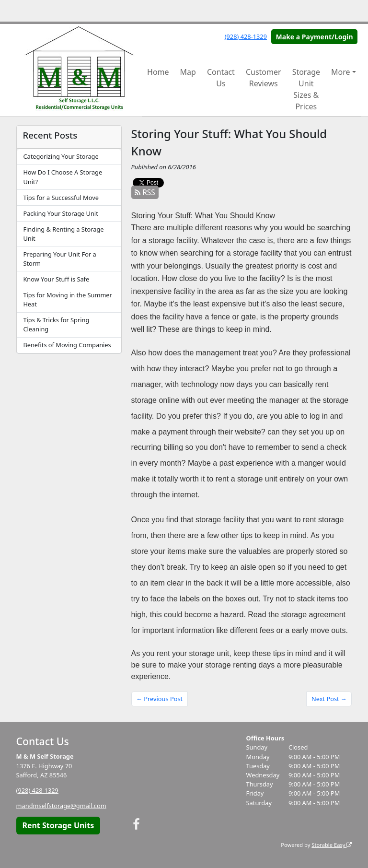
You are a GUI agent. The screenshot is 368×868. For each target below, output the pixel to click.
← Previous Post (159, 699)
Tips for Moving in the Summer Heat (67, 299)
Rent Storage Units (58, 825)
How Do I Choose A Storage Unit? (63, 177)
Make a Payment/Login (315, 37)
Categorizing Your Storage (61, 156)
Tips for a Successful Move (61, 198)
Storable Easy (332, 845)
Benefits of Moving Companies (67, 345)
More (341, 72)
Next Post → (329, 699)
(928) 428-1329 (246, 36)
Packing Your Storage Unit (60, 213)
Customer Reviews (264, 78)
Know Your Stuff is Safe (56, 279)
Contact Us (221, 78)
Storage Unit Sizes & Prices (306, 89)
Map (188, 72)
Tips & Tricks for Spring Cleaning (56, 324)
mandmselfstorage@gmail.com (61, 806)
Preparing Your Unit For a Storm (59, 259)
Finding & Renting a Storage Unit (63, 234)
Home (158, 72)
